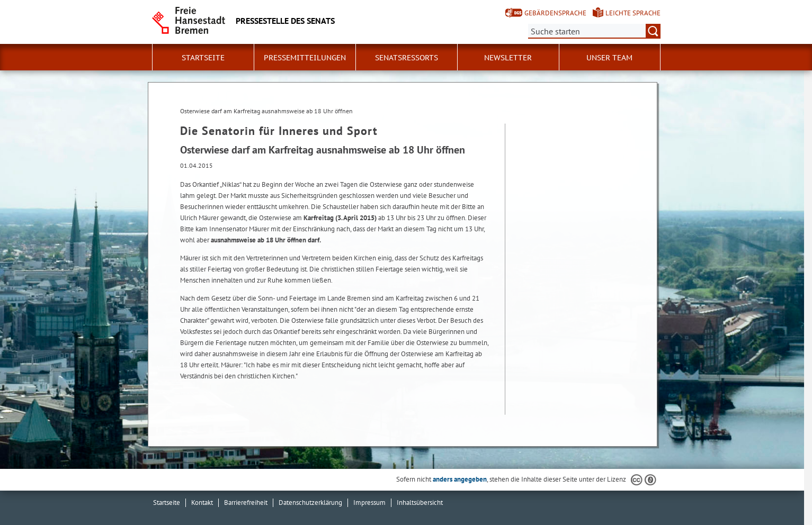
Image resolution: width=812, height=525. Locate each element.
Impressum (369, 503)
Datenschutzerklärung (310, 503)
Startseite (203, 58)
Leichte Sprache (633, 13)
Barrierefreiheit (246, 503)
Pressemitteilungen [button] (305, 58)
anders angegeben (460, 479)
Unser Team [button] (609, 58)
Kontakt (202, 503)
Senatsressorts (407, 58)
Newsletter (508, 58)
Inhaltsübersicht (420, 503)
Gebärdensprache (555, 13)
